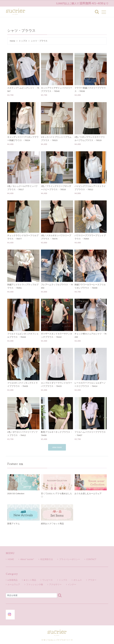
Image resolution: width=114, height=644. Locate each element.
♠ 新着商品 (13, 580)
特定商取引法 (46, 559)
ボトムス (78, 580)
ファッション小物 (35, 584)
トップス (23, 41)
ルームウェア (14, 584)
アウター (92, 580)
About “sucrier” (26, 559)
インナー (72, 584)
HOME (10, 559)
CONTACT (90, 559)
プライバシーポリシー (69, 559)
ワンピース (47, 580)
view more (57, 447)
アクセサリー (55, 584)
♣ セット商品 (30, 580)
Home (12, 41)
